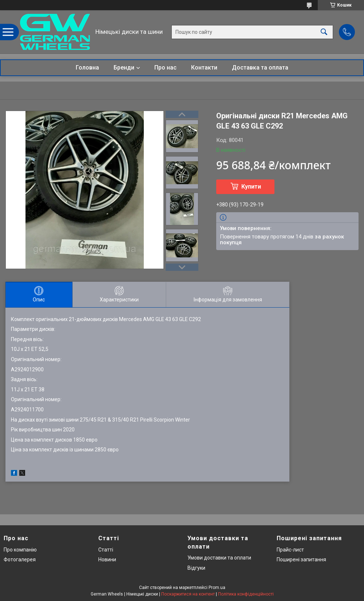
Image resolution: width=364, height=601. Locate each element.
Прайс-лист (290, 550)
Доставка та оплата (260, 68)
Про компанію (20, 550)
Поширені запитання (301, 560)
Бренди (124, 68)
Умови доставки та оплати (219, 558)
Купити (251, 187)
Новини (107, 560)
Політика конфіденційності (246, 594)
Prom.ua (217, 588)
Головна (87, 68)
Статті (106, 550)
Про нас (165, 68)
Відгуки (196, 568)
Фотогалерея (20, 560)
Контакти (204, 68)
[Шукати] (324, 32)
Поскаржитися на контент (188, 594)
